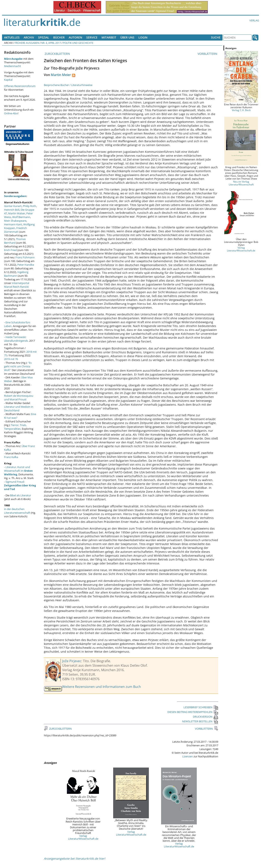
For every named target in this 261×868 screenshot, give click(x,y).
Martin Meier (61, 75)
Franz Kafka (11, 457)
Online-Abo (11, 113)
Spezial (44, 37)
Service (92, 37)
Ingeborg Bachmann (16, 274)
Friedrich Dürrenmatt (15, 230)
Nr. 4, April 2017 (51, 43)
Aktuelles (12, 37)
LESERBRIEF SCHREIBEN (201, 707)
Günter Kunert (13, 206)
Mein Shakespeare (15, 221)
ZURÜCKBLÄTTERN (57, 54)
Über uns (127, 37)
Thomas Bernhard (15, 241)
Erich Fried (10, 250)
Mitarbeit (109, 37)
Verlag (254, 20)
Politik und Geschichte (78, 43)
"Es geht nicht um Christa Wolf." (18, 366)
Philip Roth (29, 206)
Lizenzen (188, 756)
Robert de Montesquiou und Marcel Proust (19, 398)
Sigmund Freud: (20, 485)
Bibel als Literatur (20, 495)
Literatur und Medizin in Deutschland (19, 409)
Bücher (59, 37)
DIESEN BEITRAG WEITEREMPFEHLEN (193, 712)
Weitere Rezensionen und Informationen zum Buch (102, 687)
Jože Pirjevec (72, 661)
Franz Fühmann (25, 257)
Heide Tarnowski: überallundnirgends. (16, 339)
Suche (216, 37)
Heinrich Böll (12, 210)
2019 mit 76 (11, 359)
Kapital (8, 80)
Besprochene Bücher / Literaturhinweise (68, 85)
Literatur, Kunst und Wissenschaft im (18, 471)
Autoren (75, 37)
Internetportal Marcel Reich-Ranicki (17, 285)
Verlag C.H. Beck (241, 110)
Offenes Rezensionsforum (20, 86)
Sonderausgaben (15, 196)
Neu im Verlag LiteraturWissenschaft (241, 183)
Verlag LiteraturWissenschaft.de (83, 837)
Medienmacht (13, 66)
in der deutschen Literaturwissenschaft (17, 511)
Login (143, 37)
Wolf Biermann (21, 217)
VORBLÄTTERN (208, 54)
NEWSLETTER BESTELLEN (200, 721)
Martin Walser (17, 213)
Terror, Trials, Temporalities (15, 427)
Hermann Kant (13, 224)
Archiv (29, 37)
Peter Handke (26, 265)
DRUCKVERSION (206, 717)
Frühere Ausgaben (27, 43)
